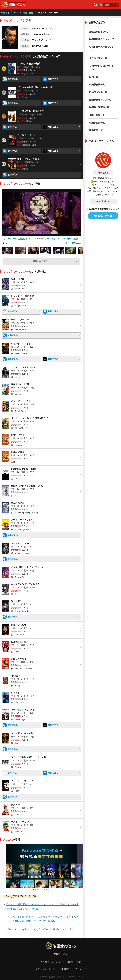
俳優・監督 (28, 13)
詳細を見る (103, 173)
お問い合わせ (103, 201)
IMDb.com (77, 243)
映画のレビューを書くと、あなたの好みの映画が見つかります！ (40, 929)
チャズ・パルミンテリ (62, 239)
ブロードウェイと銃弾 (14, 239)
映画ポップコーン (9, 13)
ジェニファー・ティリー (37, 239)
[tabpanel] (42, 866)
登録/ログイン (111, 5)
